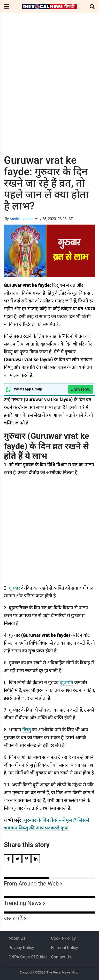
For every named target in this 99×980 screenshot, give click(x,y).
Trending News (23, 903)
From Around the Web (31, 884)
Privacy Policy (21, 948)
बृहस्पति (66, 682)
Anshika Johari (22, 219)
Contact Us (61, 957)
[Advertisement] (49, 93)
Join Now (81, 389)
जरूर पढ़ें (13, 918)
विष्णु (26, 730)
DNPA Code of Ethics (28, 957)
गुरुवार (14, 588)
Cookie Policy (63, 938)
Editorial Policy (64, 948)
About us (17, 938)
